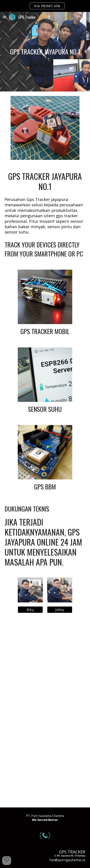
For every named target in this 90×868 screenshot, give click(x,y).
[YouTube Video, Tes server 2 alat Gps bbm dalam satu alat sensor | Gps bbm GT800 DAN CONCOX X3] (45, 649)
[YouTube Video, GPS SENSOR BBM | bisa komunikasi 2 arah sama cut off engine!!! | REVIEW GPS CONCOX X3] (45, 712)
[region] (45, 6)
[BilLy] (30, 610)
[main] (45, 52)
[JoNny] (60, 610)
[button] (4, 17)
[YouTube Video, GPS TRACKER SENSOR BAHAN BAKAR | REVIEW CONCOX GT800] (45, 776)
